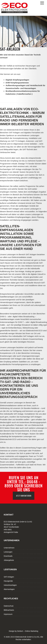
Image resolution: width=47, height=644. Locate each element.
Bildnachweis (9, 610)
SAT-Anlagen (9, 577)
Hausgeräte (8, 581)
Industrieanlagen (10, 585)
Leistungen (8, 552)
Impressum (8, 614)
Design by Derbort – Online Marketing (23, 631)
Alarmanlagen (9, 589)
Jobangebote (9, 560)
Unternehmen (9, 548)
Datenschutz (9, 606)
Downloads (8, 556)
